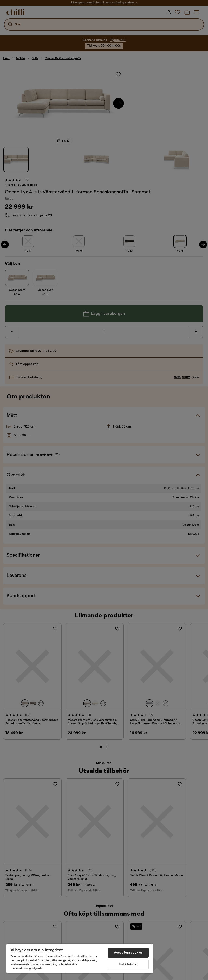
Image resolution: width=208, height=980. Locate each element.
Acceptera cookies (128, 953)
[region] (80, 959)
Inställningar (128, 965)
